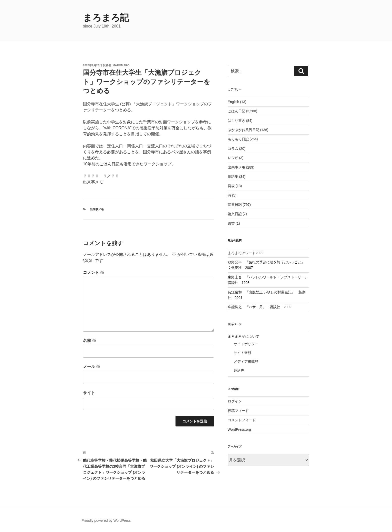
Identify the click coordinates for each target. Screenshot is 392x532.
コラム (233, 149)
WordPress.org (239, 429)
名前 (89, 341)
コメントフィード (242, 420)
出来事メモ (97, 209)
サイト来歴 (242, 353)
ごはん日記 (109, 164)
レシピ (233, 158)
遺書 (231, 223)
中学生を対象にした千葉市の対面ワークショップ (151, 122)
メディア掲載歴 (246, 361)
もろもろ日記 (238, 139)
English (233, 102)
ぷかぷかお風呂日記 (243, 130)
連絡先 (239, 370)
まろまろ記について (243, 336)
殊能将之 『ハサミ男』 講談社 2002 (260, 307)
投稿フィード (238, 411)
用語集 (233, 177)
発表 (231, 186)
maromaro (121, 65)
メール (91, 367)
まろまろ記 (106, 18)
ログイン (235, 401)
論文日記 (235, 214)
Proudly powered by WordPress (106, 520)
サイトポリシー (246, 344)
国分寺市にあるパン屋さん (167, 152)
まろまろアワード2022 (246, 253)
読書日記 (235, 205)
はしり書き (236, 121)
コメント (93, 273)
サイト (89, 393)
